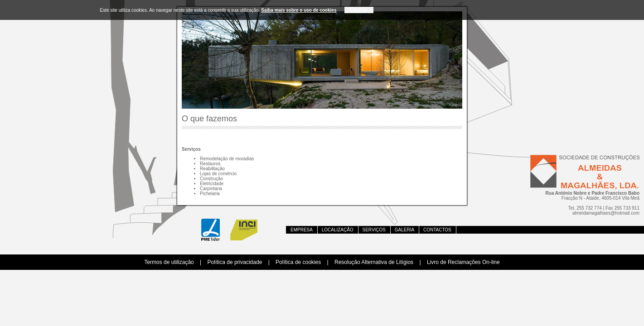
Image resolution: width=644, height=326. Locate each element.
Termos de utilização (169, 262)
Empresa (302, 230)
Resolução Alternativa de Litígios (374, 262)
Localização (338, 230)
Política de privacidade (235, 262)
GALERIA (404, 230)
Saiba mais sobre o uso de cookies (299, 10)
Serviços (374, 230)
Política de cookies (298, 262)
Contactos (437, 230)
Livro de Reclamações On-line (463, 262)
